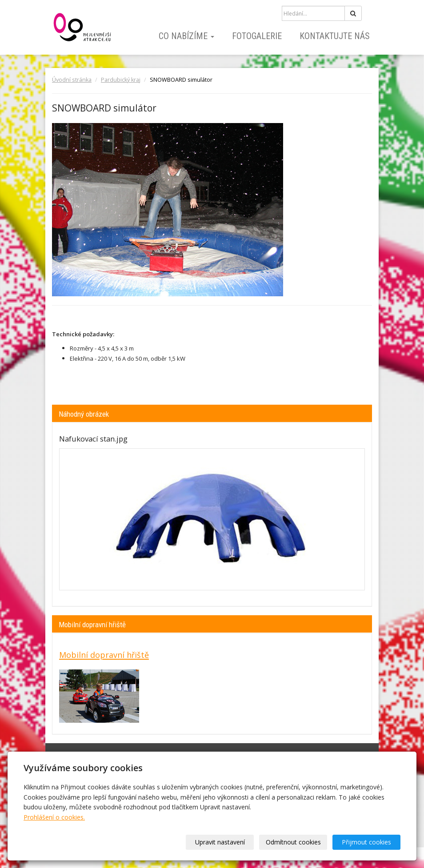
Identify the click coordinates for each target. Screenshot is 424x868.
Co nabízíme (186, 36)
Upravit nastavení (220, 842)
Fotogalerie (257, 36)
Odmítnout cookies (293, 842)
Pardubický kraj (121, 80)
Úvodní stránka (72, 80)
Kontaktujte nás (335, 36)
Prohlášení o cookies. (54, 817)
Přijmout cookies (366, 842)
